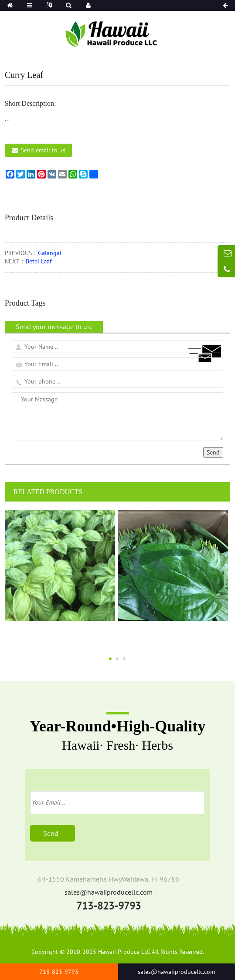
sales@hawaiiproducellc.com (109, 892)
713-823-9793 (109, 906)
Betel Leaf (39, 261)
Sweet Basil (60, 634)
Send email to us (43, 150)
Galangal (50, 253)
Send (213, 452)
